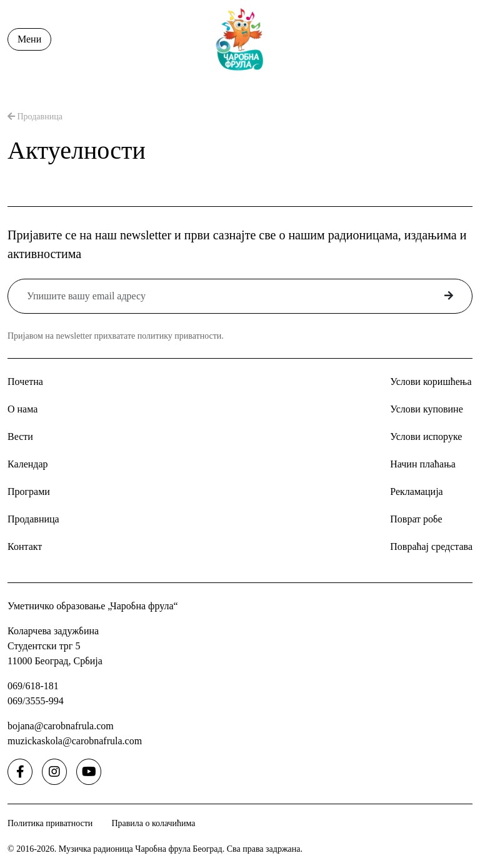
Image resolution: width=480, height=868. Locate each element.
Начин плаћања (423, 464)
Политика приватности (50, 823)
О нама (22, 409)
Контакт (25, 546)
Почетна (25, 382)
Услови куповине (427, 409)
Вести (20, 436)
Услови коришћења (431, 382)
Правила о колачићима (153, 823)
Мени (29, 39)
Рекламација (416, 491)
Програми (29, 491)
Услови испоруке (426, 436)
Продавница (35, 117)
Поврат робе (416, 519)
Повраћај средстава (431, 546)
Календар (28, 464)
